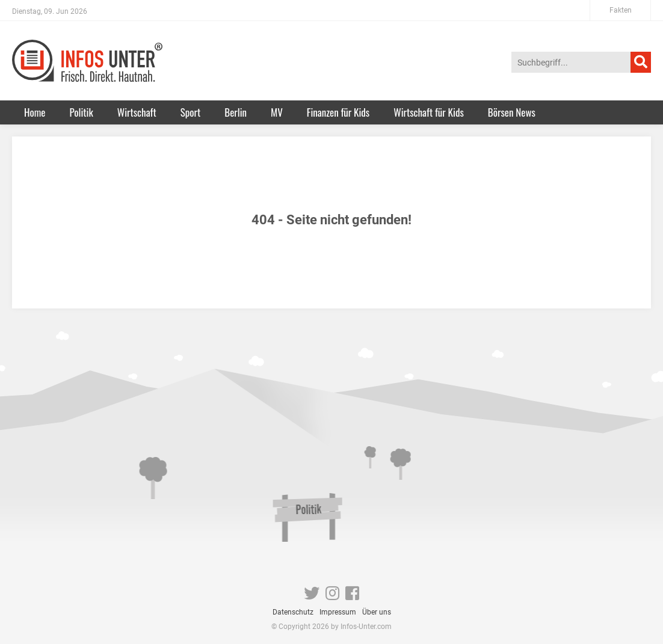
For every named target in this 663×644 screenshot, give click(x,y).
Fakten (621, 10)
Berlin (236, 112)
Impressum (338, 612)
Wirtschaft (137, 112)
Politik (81, 112)
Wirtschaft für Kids (429, 112)
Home (35, 112)
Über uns (377, 612)
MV (277, 112)
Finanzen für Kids (338, 112)
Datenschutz (293, 612)
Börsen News (512, 112)
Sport (191, 112)
